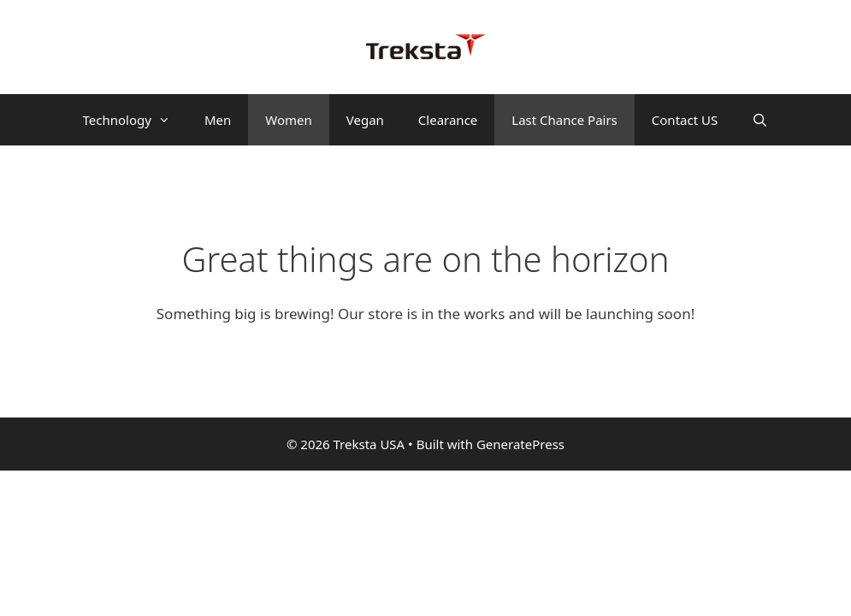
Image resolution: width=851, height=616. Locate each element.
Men (218, 120)
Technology (135, 120)
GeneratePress (520, 444)
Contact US (685, 120)
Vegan (365, 120)
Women (288, 120)
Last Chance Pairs (564, 120)
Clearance (448, 120)
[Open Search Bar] (760, 120)
